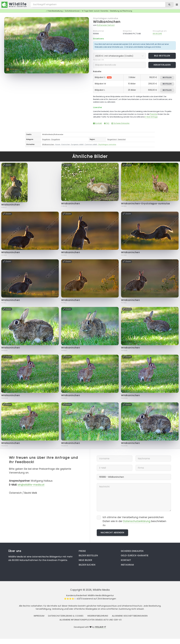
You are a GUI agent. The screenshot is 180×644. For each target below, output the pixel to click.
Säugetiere (56, 139)
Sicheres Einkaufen (120, 123)
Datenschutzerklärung (137, 521)
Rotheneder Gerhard (106, 25)
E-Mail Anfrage (151, 117)
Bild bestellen (162, 56)
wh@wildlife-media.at (31, 485)
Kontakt (97, 123)
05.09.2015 (157, 34)
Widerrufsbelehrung (98, 616)
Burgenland (112, 139)
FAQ (107, 123)
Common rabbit (91, 144)
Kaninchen (66, 144)
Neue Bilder (85, 560)
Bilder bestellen (88, 556)
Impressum (39, 616)
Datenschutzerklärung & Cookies (66, 616)
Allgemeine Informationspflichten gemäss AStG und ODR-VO (91, 620)
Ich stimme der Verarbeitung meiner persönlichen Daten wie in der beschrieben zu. (134, 521)
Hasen (58, 144)
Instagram (127, 565)
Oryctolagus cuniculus (106, 18)
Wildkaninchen (107, 22)
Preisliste (154, 114)
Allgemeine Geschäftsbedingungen (130, 616)
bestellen (167, 77)
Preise (82, 551)
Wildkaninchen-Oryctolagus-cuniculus (146, 204)
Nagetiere (46, 139)
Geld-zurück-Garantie (135, 556)
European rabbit (77, 144)
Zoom (82, 21)
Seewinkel (122, 139)
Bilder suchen (87, 565)
